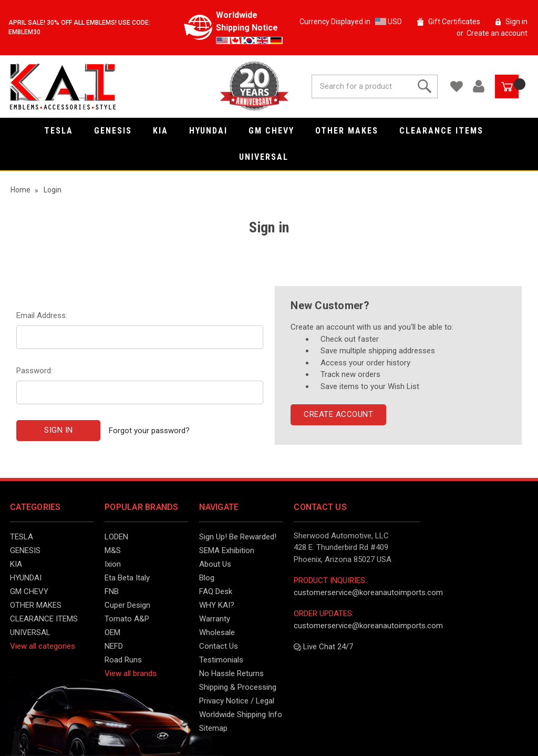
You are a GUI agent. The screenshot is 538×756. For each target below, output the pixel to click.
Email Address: (42, 315)
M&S (113, 550)
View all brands (131, 673)
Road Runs (123, 660)
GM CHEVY (277, 131)
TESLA (64, 131)
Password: (34, 371)
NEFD (114, 646)
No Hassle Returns (231, 673)
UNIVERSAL (269, 157)
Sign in (516, 22)
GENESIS (118, 131)
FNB (112, 591)
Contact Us (219, 646)
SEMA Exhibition (227, 550)
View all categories (43, 646)
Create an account (497, 33)
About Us (215, 564)
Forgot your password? (149, 430)
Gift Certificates (454, 22)
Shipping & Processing (238, 687)
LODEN (116, 537)
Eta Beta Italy (127, 578)
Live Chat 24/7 (323, 647)
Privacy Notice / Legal (237, 701)
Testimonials (221, 660)
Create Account (338, 414)
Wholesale (217, 632)
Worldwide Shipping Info (241, 714)
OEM (112, 632)
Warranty (215, 619)
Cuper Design (127, 605)
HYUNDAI (214, 131)
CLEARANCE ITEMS (447, 131)
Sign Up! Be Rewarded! (238, 537)
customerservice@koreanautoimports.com (368, 592)
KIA (166, 131)
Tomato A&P (127, 619)
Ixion (113, 564)
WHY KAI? (217, 605)
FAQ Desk (216, 591)
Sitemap (213, 728)
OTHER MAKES (352, 131)
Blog (207, 578)
